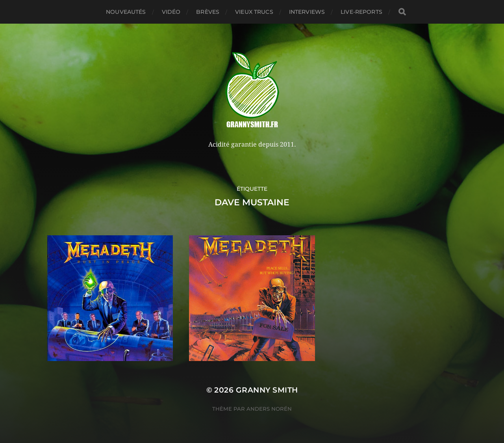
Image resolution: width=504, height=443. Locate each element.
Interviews (307, 12)
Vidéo (171, 12)
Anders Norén (269, 409)
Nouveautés (126, 12)
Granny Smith (267, 390)
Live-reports (361, 12)
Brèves (208, 12)
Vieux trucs (254, 12)
